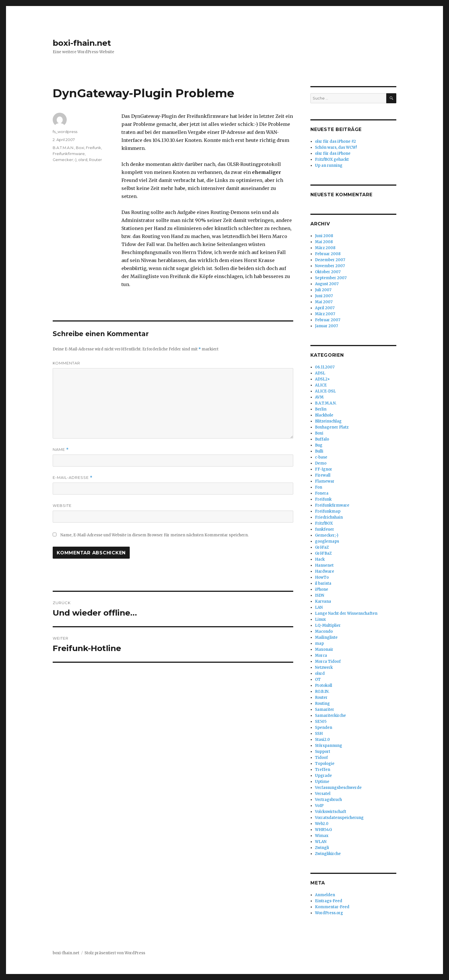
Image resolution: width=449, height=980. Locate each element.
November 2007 (330, 266)
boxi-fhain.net (82, 43)
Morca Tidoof (328, 661)
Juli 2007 (323, 290)
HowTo (322, 577)
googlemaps (327, 541)
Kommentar (66, 363)
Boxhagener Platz (332, 427)
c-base (321, 457)
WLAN (321, 842)
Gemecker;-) (65, 160)
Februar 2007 (328, 320)
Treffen (323, 770)
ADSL (320, 373)
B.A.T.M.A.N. (63, 148)
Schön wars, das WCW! (336, 147)
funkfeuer (325, 529)
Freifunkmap (328, 511)
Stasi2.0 (322, 740)
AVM (319, 397)
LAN (319, 607)
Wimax (322, 836)
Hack (320, 559)
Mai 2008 (324, 242)
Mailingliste (326, 637)
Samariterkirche (330, 716)
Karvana (323, 601)
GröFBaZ (323, 553)
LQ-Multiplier (328, 625)
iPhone (322, 589)
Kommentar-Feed (332, 907)
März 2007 (325, 314)
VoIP (319, 806)
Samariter (325, 710)
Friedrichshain (329, 517)
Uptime (322, 782)
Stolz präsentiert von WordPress (115, 953)
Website (62, 505)
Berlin (321, 409)
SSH (319, 734)
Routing (322, 704)
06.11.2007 (325, 367)
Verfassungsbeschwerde (338, 788)
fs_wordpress (65, 132)
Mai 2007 (324, 302)
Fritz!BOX (324, 523)
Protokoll (324, 686)
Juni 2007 (324, 296)
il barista (323, 583)
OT (318, 680)
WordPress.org (329, 913)
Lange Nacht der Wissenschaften (346, 613)
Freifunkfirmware (69, 154)
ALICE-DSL (325, 391)
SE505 (321, 722)
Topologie (325, 764)
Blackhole (324, 415)
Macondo (324, 631)
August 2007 (327, 284)
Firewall (323, 475)
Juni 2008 (324, 236)
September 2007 (331, 278)
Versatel (323, 794)
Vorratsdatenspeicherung (339, 818)
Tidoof (321, 758)
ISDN (320, 595)
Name (61, 450)
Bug (319, 445)
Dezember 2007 (330, 260)
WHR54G (323, 830)
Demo (321, 463)
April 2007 (325, 308)
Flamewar (325, 481)
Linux (320, 619)
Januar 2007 (326, 326)
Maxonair (324, 649)
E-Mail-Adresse (73, 478)
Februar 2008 (328, 254)
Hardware (325, 571)
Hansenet (324, 565)
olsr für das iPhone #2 (335, 141)
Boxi (80, 148)
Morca (321, 655)
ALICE (321, 385)
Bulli (319, 451)
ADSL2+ (322, 379)
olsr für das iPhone (333, 153)
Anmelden (325, 895)
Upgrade (323, 776)
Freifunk (93, 148)
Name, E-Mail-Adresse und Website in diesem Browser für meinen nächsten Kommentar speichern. (154, 535)
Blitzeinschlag (328, 421)
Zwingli (322, 848)
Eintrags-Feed (329, 901)
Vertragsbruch (328, 800)
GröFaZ (322, 547)
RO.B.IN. (322, 692)
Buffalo (322, 439)
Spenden (324, 728)
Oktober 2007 (328, 272)
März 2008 (325, 248)
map (319, 643)
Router (95, 160)
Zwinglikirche (328, 854)
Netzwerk (324, 667)
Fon (319, 487)
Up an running (329, 165)
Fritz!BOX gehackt (332, 159)
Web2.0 (322, 824)
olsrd (83, 160)
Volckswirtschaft (331, 812)
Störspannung (329, 746)
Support (323, 752)
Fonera (322, 493)
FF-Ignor (324, 469)
